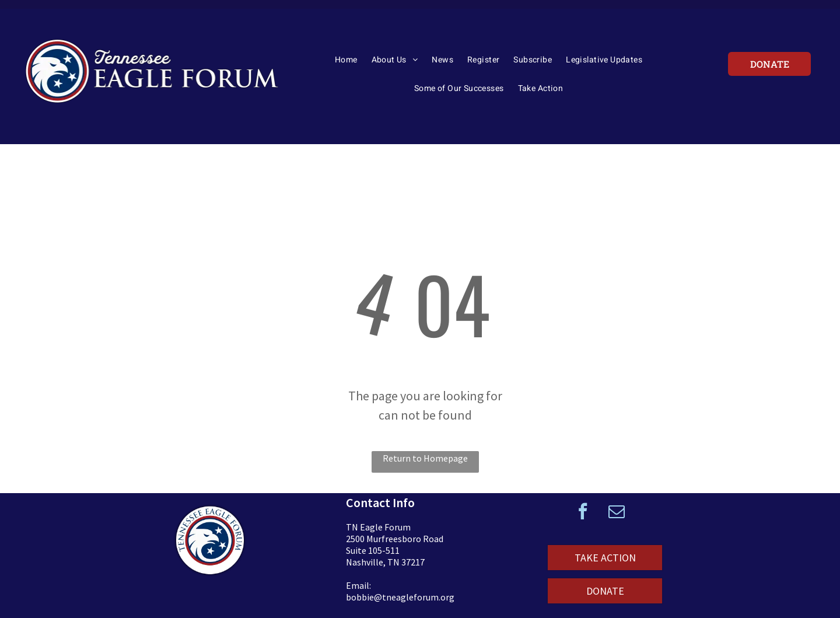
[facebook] (583, 513)
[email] (617, 513)
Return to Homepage (425, 458)
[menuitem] (346, 64)
